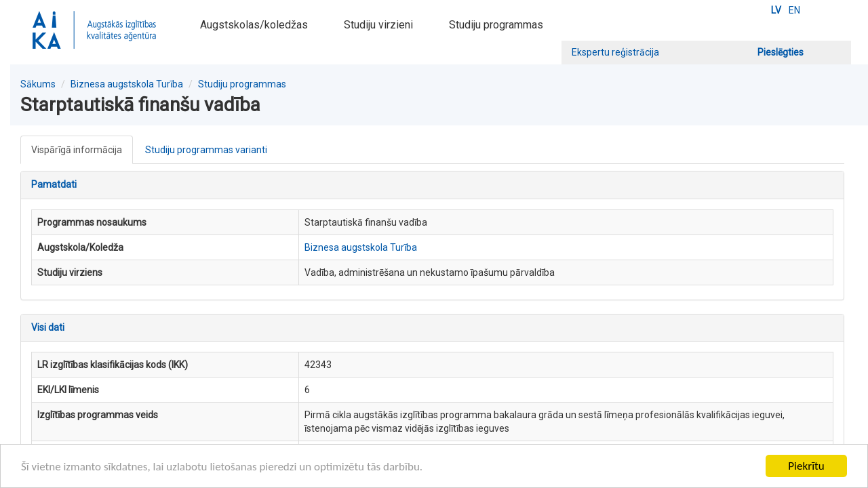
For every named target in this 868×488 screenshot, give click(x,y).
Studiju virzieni (378, 25)
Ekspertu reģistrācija (615, 52)
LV (776, 10)
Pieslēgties (781, 52)
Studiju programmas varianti (206, 150)
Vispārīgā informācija (77, 150)
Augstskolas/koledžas (254, 25)
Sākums (38, 84)
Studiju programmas (496, 25)
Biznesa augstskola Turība (127, 84)
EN (794, 10)
